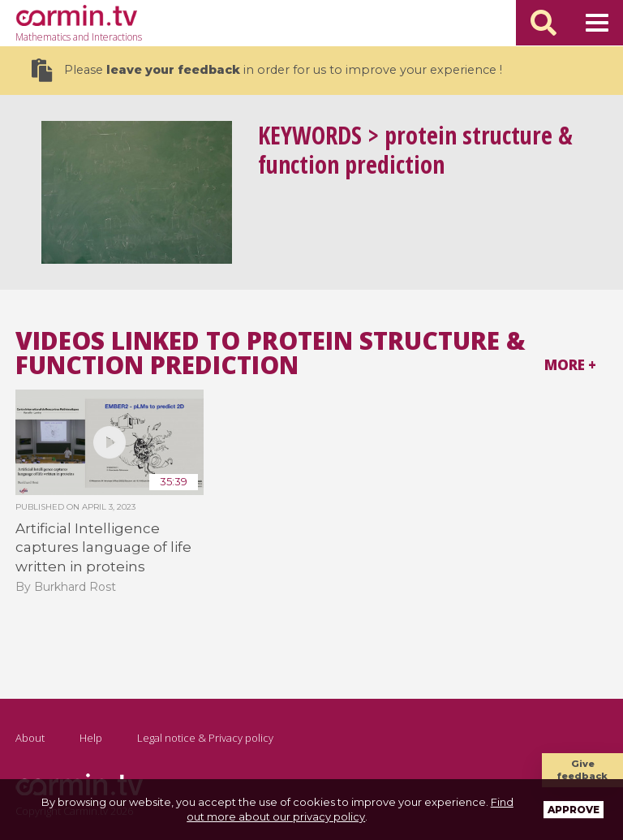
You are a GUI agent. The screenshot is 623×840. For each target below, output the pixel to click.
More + (570, 365)
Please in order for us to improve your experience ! (267, 70)
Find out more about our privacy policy (350, 809)
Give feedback (582, 770)
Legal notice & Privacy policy (205, 738)
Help (91, 738)
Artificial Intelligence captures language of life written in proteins (103, 547)
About (30, 738)
